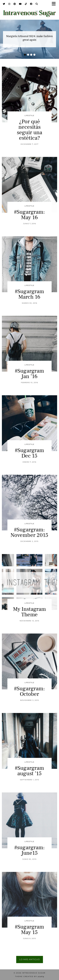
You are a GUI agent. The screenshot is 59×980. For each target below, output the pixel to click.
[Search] (37, 4)
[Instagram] (9, 4)
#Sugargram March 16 (29, 294)
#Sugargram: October (29, 691)
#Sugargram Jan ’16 (29, 374)
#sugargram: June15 (29, 850)
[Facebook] (31, 4)
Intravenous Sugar (34, 973)
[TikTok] (26, 4)
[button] (55, 4)
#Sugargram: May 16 (29, 215)
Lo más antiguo (30, 959)
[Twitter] (4, 4)
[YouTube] (20, 4)
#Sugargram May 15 (29, 930)
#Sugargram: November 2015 (29, 532)
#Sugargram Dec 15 (29, 453)
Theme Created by (30, 976)
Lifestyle (29, 116)
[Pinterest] (15, 4)
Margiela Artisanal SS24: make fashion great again (29, 38)
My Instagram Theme (29, 612)
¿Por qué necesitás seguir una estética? (29, 130)
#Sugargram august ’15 (29, 771)
